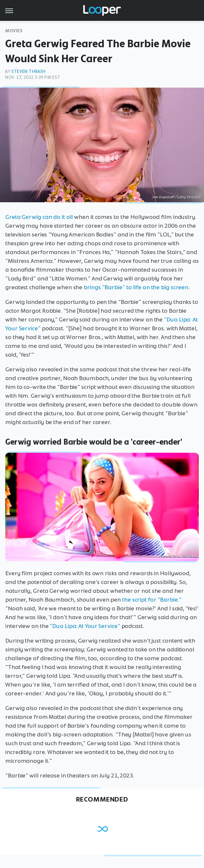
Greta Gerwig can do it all (39, 217)
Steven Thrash (29, 71)
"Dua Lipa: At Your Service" (85, 626)
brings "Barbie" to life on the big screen (136, 287)
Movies (14, 31)
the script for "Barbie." (152, 600)
